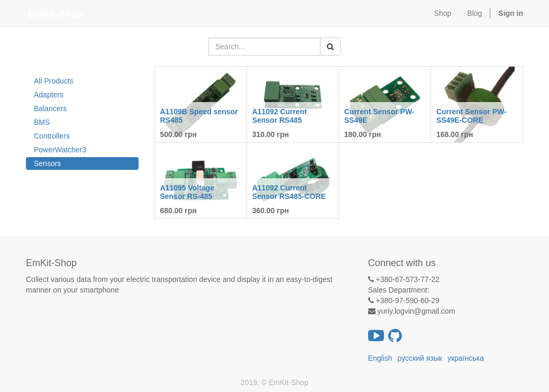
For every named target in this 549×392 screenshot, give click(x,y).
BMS (42, 122)
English (380, 358)
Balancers (50, 108)
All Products (54, 81)
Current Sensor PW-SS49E (379, 116)
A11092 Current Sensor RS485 (280, 116)
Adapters (49, 95)
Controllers (52, 136)
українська (466, 358)
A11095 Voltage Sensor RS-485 (187, 192)
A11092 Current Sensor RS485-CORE (289, 192)
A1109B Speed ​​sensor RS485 (199, 116)
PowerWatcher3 (60, 150)
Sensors (47, 163)
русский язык (420, 358)
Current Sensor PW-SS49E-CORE (472, 116)
